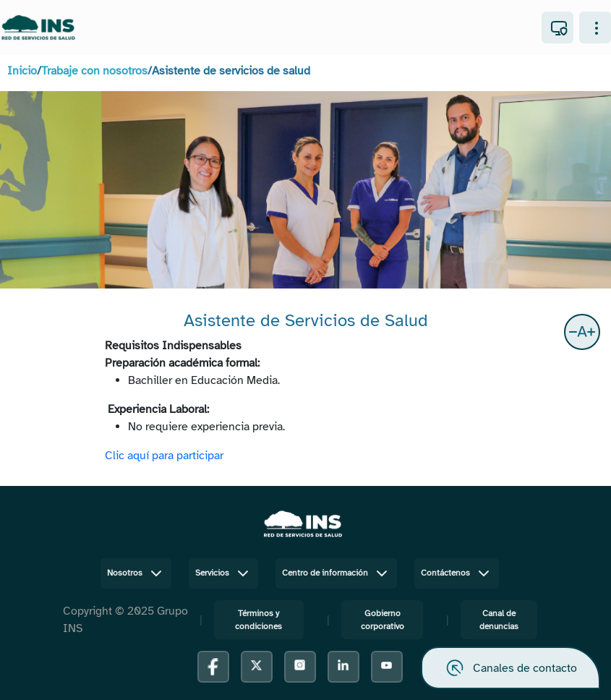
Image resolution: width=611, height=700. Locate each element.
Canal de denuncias (499, 620)
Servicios (223, 573)
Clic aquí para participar (164, 456)
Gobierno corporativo (383, 620)
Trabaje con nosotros (94, 71)
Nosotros (136, 573)
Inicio (22, 71)
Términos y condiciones (258, 620)
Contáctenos (457, 573)
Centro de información (336, 573)
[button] (582, 332)
